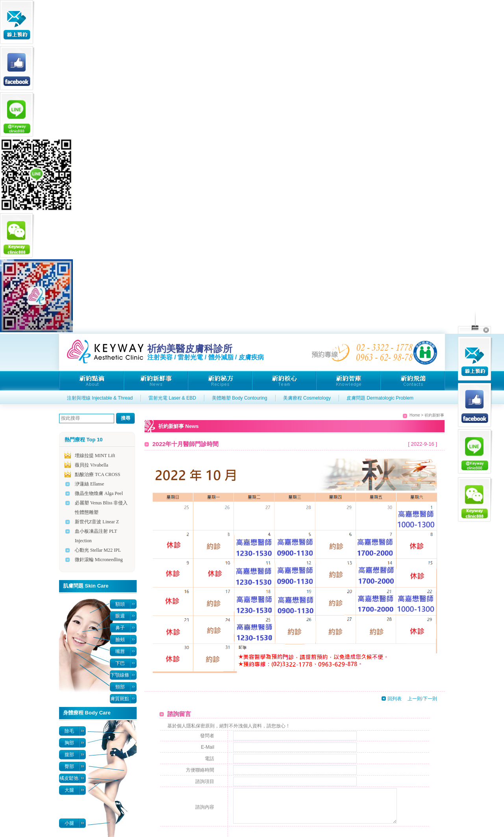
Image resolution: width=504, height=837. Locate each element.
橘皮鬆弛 (69, 778)
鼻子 (120, 628)
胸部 (69, 743)
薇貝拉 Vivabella (92, 465)
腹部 (69, 755)
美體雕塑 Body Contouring (240, 398)
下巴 (120, 663)
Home (415, 415)
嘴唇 (120, 651)
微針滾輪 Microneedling (99, 560)
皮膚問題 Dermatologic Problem (380, 398)
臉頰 (120, 640)
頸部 (120, 687)
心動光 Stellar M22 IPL (98, 550)
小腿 (69, 823)
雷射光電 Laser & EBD (172, 398)
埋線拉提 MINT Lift (95, 456)
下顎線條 (120, 675)
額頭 (120, 604)
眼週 (120, 616)
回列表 (395, 699)
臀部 (69, 766)
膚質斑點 (120, 699)
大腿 (69, 790)
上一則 (415, 699)
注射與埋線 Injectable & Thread (100, 398)
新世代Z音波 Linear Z (97, 522)
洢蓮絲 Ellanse (89, 484)
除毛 (69, 731)
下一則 (430, 699)
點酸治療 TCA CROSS (97, 474)
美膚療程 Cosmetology (307, 398)
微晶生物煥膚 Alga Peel (99, 493)
